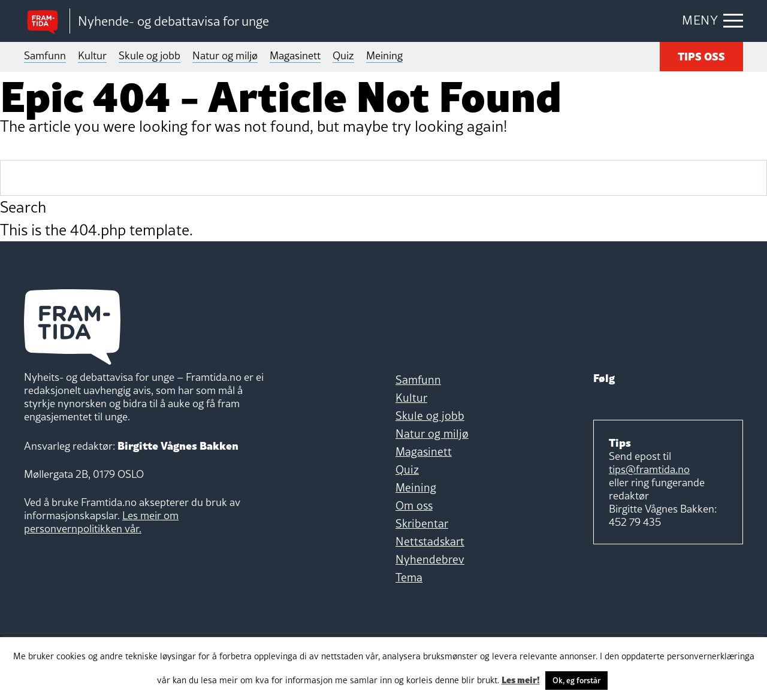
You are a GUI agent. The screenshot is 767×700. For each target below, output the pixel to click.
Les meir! (521, 679)
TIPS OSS (701, 55)
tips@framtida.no (649, 469)
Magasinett (295, 55)
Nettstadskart (430, 541)
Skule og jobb (150, 55)
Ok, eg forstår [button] (576, 680)
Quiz (343, 55)
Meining (384, 55)
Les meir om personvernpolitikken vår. (101, 522)
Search (23, 207)
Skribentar (422, 523)
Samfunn (45, 55)
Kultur (92, 55)
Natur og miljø (225, 55)
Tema (409, 577)
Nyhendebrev (430, 559)
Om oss (414, 505)
